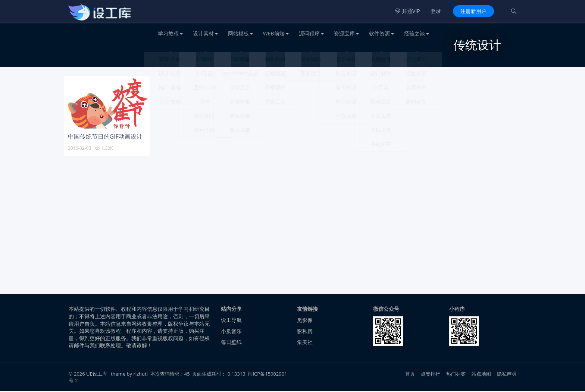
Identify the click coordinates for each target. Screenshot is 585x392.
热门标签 (456, 374)
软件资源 (379, 33)
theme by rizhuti (130, 374)
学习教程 (168, 33)
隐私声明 (507, 374)
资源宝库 (344, 33)
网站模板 (238, 33)
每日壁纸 (231, 343)
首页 (410, 374)
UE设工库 (97, 374)
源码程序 (309, 33)
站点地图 (481, 374)
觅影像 (305, 321)
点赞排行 (431, 374)
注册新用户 (473, 11)
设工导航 (231, 321)
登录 (436, 11)
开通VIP (407, 11)
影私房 (305, 331)
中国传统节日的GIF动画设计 (105, 137)
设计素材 (203, 33)
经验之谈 (414, 33)
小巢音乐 (231, 331)
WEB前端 (274, 33)
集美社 (305, 343)
